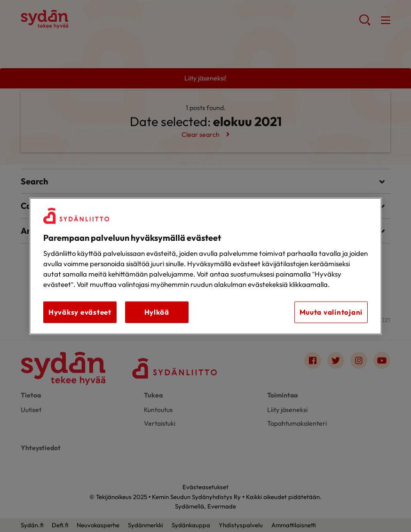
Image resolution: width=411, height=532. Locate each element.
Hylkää (157, 312)
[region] (205, 266)
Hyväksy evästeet (80, 312)
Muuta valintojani (331, 312)
